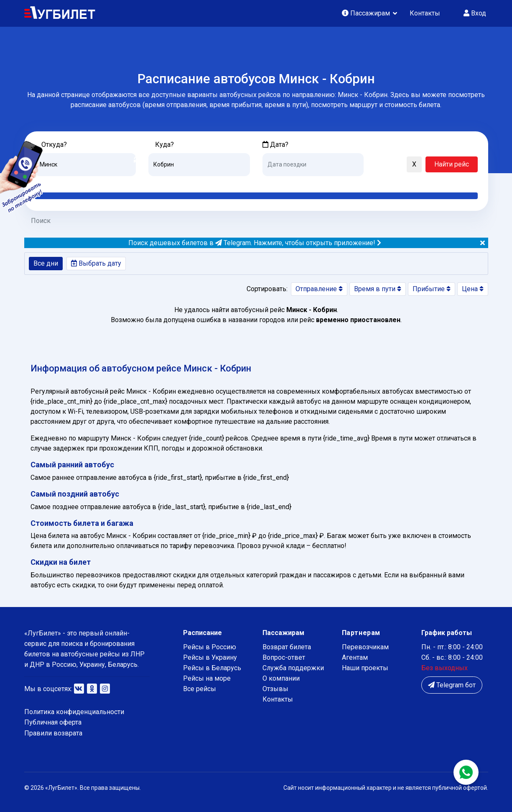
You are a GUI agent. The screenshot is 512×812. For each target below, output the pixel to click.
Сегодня (275, 182)
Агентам (355, 657)
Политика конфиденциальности (74, 712)
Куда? (164, 145)
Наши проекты (365, 668)
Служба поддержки (293, 668)
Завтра (297, 182)
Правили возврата (53, 733)
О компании (281, 678)
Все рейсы (200, 689)
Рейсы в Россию (210, 647)
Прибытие (432, 289)
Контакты (425, 13)
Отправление (319, 289)
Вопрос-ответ (284, 657)
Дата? (275, 145)
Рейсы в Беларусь (212, 668)
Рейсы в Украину (210, 657)
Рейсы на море (207, 678)
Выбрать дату (96, 263)
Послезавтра (332, 182)
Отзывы (275, 689)
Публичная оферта (53, 722)
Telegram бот (452, 685)
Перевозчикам (365, 647)
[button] (374, 165)
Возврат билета (287, 647)
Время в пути (378, 289)
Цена (473, 289)
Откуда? (54, 145)
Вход (475, 13)
